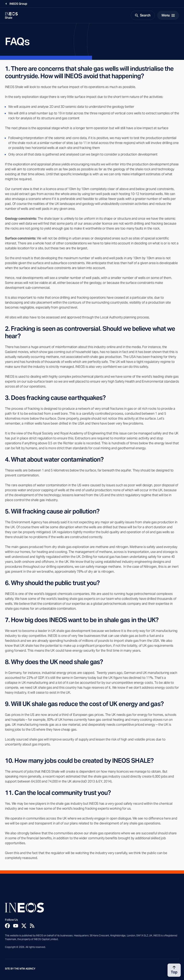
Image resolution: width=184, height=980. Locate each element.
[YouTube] (16, 926)
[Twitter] (24, 926)
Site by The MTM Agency (20, 969)
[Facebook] (7, 926)
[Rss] (32, 926)
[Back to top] (174, 970)
